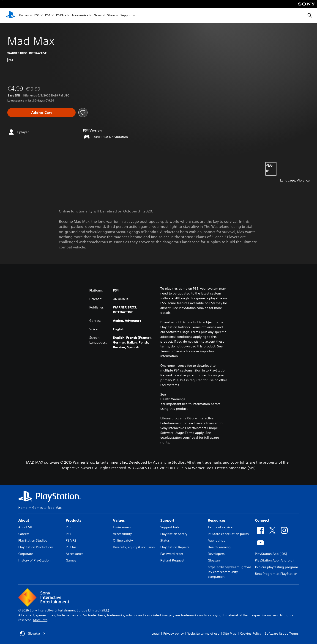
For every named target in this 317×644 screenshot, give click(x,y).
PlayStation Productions (36, 547)
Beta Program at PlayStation (276, 574)
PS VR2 (71, 540)
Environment (122, 527)
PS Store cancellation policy (228, 534)
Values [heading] (119, 520)
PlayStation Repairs (175, 547)
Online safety (123, 540)
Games (24, 16)
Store (111, 16)
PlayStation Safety (174, 534)
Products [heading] (74, 520)
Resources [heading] (217, 520)
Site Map (230, 633)
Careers (24, 534)
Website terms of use (203, 633)
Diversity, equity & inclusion (134, 547)
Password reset (172, 554)
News (98, 16)
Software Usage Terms (282, 633)
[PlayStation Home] (10, 16)
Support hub (170, 527)
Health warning (219, 547)
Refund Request (172, 560)
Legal (156, 633)
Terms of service (220, 527)
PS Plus (61, 16)
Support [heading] (167, 520)
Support (126, 16)
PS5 (37, 16)
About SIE (26, 527)
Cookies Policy (251, 633)
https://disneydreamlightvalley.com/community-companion (229, 572)
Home (23, 508)
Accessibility (122, 534)
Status (165, 540)
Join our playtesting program (276, 567)
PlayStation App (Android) (274, 560)
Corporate (26, 554)
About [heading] (24, 520)
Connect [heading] (262, 520)
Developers (216, 554)
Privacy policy (174, 633)
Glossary (214, 560)
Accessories (80, 16)
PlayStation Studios (33, 540)
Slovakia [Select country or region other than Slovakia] (33, 634)
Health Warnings (173, 399)
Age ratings (216, 540)
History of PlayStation (34, 560)
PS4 (48, 16)
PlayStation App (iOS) (271, 554)
